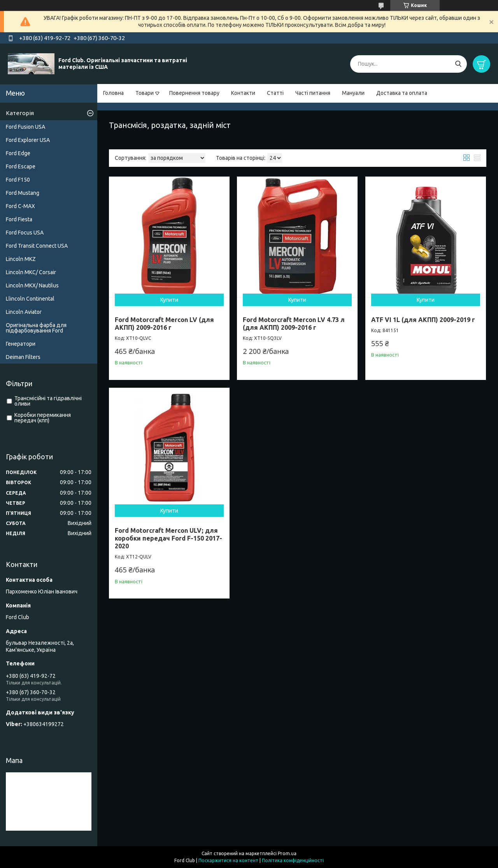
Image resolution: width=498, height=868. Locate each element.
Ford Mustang (23, 193)
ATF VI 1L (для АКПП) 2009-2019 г (423, 320)
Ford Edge (18, 153)
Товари (145, 93)
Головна (113, 93)
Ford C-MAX (20, 206)
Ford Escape (21, 166)
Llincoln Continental (30, 299)
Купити (169, 300)
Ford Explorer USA (28, 140)
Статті (275, 93)
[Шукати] (458, 64)
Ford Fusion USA (25, 127)
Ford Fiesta (19, 219)
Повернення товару (194, 93)
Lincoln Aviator (24, 312)
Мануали (353, 93)
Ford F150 (18, 180)
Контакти (243, 93)
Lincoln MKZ (21, 259)
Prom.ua (287, 853)
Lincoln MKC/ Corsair (31, 272)
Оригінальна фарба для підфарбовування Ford (36, 328)
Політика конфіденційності (293, 860)
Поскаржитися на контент (228, 860)
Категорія (20, 113)
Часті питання (313, 93)
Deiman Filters (23, 357)
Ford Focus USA (25, 233)
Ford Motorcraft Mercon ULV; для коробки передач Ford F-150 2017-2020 (168, 538)
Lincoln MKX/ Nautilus (32, 285)
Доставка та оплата (402, 93)
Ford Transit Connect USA (37, 246)
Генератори (21, 344)
